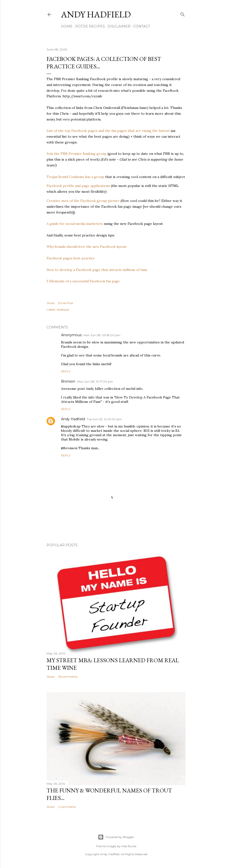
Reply (66, 371)
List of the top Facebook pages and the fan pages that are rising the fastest (108, 131)
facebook (63, 309)
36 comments (68, 677)
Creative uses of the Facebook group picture (83, 201)
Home (67, 26)
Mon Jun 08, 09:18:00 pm (102, 335)
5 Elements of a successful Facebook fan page (83, 281)
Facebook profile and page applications (78, 186)
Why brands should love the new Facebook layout (86, 247)
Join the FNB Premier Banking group (77, 154)
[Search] (183, 13)
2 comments (67, 807)
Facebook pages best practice (71, 258)
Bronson (68, 381)
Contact (142, 26)
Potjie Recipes (90, 26)
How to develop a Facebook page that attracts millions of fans (97, 270)
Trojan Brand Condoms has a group (75, 177)
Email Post (66, 303)
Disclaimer (119, 26)
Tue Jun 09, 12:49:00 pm (104, 419)
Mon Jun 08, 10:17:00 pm (95, 381)
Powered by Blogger (116, 837)
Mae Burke (129, 846)
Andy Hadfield (96, 14)
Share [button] (51, 303)
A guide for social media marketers (75, 224)
